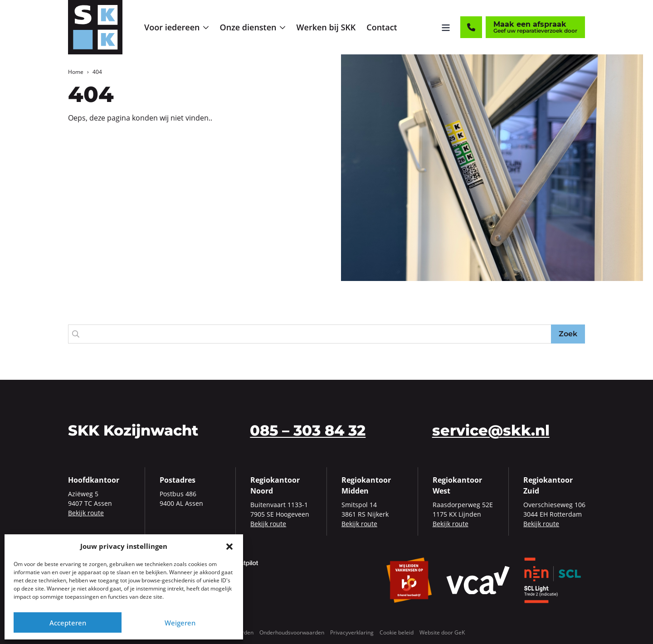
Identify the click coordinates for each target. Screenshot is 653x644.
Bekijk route (86, 513)
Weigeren (180, 623)
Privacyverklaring (352, 632)
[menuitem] (177, 27)
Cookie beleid (397, 632)
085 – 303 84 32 (308, 430)
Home (76, 72)
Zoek (568, 334)
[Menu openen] (446, 27)
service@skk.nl (491, 430)
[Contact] (471, 27)
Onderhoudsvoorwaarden (292, 632)
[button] (229, 546)
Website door (442, 632)
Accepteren (68, 623)
